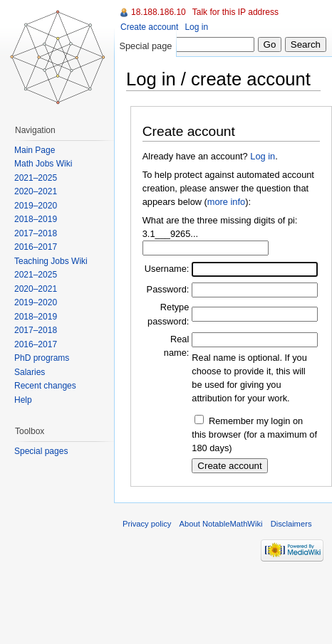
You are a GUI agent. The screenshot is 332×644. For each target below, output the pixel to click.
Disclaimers (291, 524)
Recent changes (45, 386)
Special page (145, 46)
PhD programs (42, 358)
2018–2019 (36, 219)
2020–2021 (36, 191)
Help (23, 400)
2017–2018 (36, 233)
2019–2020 (36, 206)
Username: (167, 269)
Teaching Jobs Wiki (51, 261)
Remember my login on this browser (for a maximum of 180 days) (254, 434)
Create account (149, 27)
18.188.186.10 (159, 12)
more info (226, 202)
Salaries (30, 372)
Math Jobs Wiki (43, 164)
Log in (263, 156)
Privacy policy (147, 524)
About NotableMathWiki (221, 524)
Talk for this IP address (235, 12)
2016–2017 (36, 247)
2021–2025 (36, 178)
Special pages (41, 451)
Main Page (35, 150)
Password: (168, 289)
